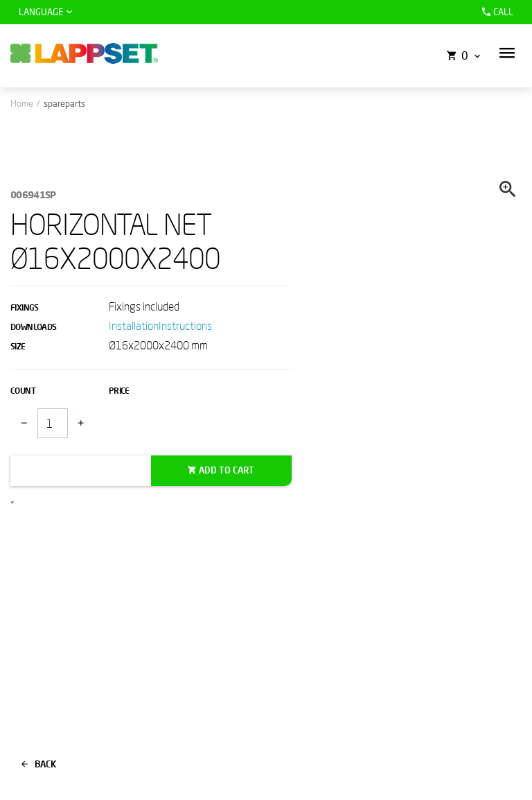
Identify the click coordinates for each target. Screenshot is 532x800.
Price (119, 391)
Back (39, 764)
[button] (507, 53)
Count (23, 391)
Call (496, 12)
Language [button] (41, 12)
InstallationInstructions (160, 325)
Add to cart (227, 470)
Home (22, 103)
